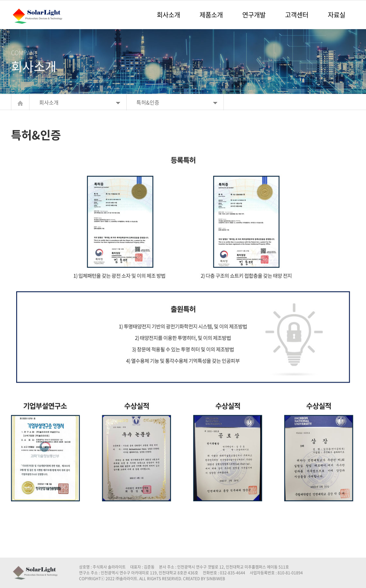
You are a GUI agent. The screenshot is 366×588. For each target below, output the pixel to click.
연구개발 (254, 15)
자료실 (337, 15)
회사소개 (168, 15)
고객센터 (297, 15)
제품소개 (211, 15)
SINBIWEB (216, 579)
